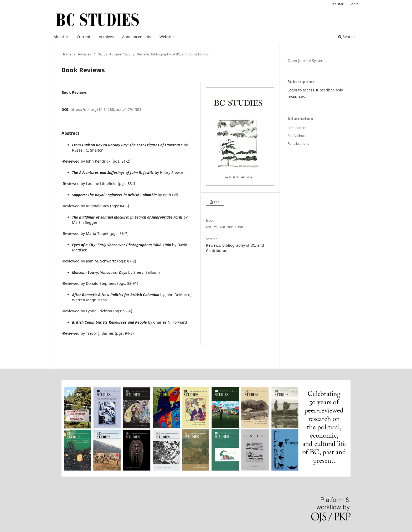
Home (66, 54)
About (59, 37)
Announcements (137, 37)
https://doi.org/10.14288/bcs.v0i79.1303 (106, 109)
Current (84, 37)
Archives (106, 37)
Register (337, 4)
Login (354, 4)
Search (346, 37)
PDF (217, 202)
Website (167, 37)
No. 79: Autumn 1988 (114, 54)
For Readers (297, 128)
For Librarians (298, 143)
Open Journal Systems (307, 61)
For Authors (297, 136)
